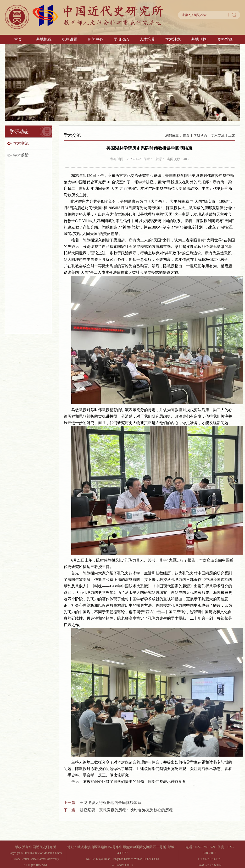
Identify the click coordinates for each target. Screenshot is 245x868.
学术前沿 (21, 155)
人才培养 (147, 39)
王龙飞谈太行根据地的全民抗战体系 (111, 803)
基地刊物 (199, 39)
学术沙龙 (173, 39)
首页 (18, 39)
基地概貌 (44, 39)
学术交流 (21, 143)
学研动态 (121, 39)
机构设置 (70, 39)
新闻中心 (95, 39)
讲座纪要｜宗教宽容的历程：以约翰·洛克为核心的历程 (126, 810)
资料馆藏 (225, 39)
